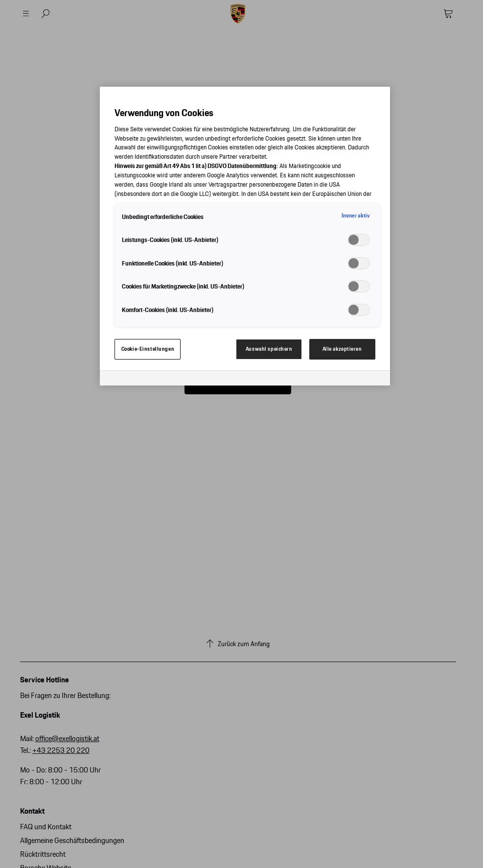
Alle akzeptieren (342, 349)
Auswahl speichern (269, 349)
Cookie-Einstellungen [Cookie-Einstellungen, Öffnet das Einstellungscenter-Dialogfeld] (148, 349)
